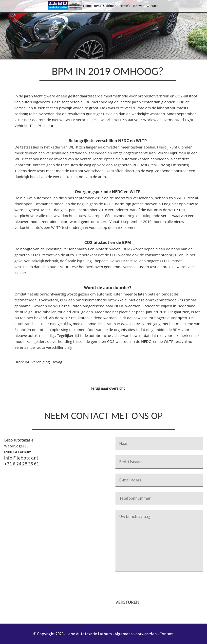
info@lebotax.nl (21, 458)
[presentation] (153, 586)
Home (87, 6)
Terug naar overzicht (108, 388)
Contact (152, 6)
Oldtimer (109, 6)
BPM (98, 6)
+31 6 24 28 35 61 (22, 464)
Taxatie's (124, 6)
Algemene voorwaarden (136, 634)
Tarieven (138, 6)
